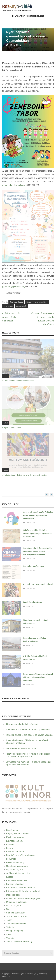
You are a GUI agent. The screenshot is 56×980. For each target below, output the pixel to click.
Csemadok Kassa (16, 302)
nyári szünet (8, 306)
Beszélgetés (12, 830)
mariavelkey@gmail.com (14, 185)
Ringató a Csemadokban (12, 428)
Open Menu (51, 7)
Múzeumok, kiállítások (17, 902)
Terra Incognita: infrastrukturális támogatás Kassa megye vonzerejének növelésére (37, 551)
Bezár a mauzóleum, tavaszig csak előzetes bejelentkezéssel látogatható (38, 677)
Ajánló (6, 376)
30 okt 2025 (30, 606)
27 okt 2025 (30, 685)
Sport (9, 909)
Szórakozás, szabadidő (17, 916)
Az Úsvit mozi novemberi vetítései (38, 584)
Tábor (9, 920)
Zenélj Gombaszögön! (33, 602)
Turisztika (11, 927)
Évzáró (10, 848)
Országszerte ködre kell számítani (22, 724)
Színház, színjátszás (16, 913)
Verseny (10, 938)
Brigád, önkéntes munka (18, 834)
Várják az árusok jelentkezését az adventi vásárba (29, 735)
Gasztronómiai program (17, 866)
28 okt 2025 (30, 663)
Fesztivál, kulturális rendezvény (21, 855)
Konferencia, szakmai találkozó (21, 888)
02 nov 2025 (30, 588)
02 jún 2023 (15, 45)
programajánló (21, 306)
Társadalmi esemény (16, 924)
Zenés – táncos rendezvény (19, 942)
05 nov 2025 (30, 559)
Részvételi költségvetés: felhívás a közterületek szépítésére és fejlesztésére (38, 515)
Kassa (29, 302)
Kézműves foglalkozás (17, 880)
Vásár (9, 934)
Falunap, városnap (15, 852)
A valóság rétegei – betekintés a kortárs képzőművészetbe (24, 475)
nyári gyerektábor (41, 302)
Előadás (10, 844)
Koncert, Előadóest (15, 884)
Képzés (10, 877)
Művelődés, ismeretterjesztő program (24, 898)
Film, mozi (11, 859)
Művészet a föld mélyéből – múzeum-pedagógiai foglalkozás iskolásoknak (37, 533)
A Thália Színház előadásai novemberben (18, 381)
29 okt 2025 (30, 627)
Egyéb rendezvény (15, 837)
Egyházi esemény (15, 841)
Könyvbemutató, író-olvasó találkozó (23, 891)
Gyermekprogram (14, 870)
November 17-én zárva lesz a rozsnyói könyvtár (28, 730)
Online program (13, 906)
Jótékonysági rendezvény (18, 873)
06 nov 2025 (30, 523)
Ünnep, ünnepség (15, 931)
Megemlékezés (13, 895)
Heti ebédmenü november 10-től (21, 748)
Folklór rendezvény (15, 862)
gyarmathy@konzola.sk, (14, 287)
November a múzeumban (34, 566)
